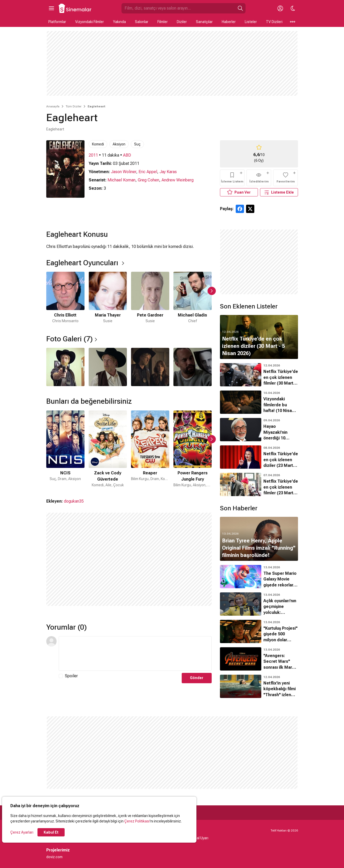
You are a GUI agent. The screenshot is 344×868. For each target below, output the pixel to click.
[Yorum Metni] (135, 653)
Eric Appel (148, 172)
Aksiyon (119, 144)
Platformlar (57, 22)
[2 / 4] (108, 367)
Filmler (163, 22)
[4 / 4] (193, 367)
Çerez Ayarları (22, 832)
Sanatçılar (204, 22)
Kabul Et (51, 832)
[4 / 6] (193, 298)
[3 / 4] (150, 367)
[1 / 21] (65, 449)
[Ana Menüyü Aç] (51, 8)
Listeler (251, 22)
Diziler (182, 22)
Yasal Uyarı (199, 838)
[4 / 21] (193, 449)
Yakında (119, 22)
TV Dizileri (274, 22)
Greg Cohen (148, 180)
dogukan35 (74, 501)
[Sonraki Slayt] (212, 291)
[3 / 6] (150, 298)
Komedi (98, 144)
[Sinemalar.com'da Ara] (178, 8)
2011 (93, 155)
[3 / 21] (150, 449)
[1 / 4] (65, 367)
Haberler (229, 22)
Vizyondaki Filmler (90, 22)
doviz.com (54, 857)
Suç (137, 144)
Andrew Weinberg (178, 180)
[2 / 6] (108, 298)
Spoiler (71, 676)
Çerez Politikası (137, 821)
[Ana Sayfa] (75, 8)
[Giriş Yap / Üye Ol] (280, 8)
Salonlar (142, 22)
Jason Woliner (124, 172)
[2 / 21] (108, 449)
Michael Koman (121, 180)
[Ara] (240, 8)
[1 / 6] (65, 298)
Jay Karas (168, 172)
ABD (127, 155)
